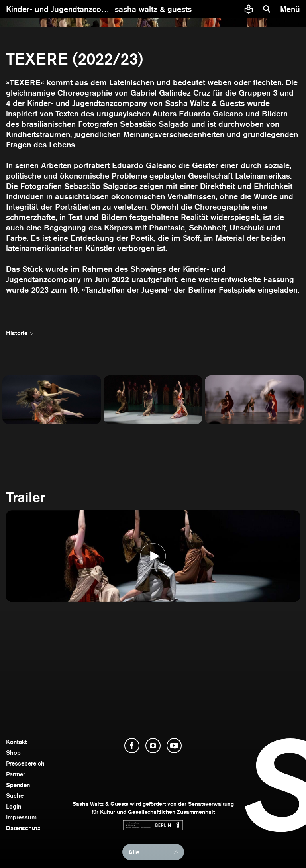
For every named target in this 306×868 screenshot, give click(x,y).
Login (14, 806)
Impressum (21, 817)
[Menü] (291, 9)
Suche (15, 796)
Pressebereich (25, 763)
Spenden (18, 785)
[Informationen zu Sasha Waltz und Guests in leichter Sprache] (249, 9)
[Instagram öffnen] (153, 746)
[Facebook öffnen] (132, 746)
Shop (13, 753)
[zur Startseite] (153, 9)
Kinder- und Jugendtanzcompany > (71, 9)
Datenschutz (23, 828)
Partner (16, 774)
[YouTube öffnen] (174, 746)
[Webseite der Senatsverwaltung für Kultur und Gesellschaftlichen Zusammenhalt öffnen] (153, 825)
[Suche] (267, 9)
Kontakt (17, 742)
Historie (17, 333)
